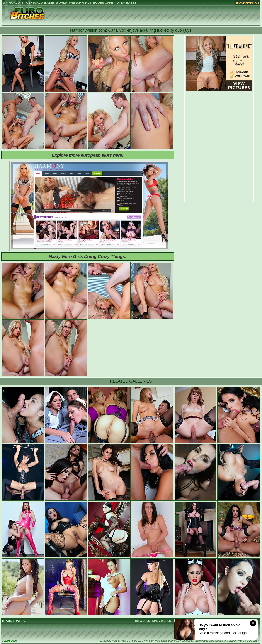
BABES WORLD (183, 621)
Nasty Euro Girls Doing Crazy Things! (88, 256)
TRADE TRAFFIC (14, 621)
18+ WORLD (142, 621)
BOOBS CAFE (227, 621)
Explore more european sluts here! (88, 155)
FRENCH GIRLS (206, 621)
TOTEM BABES (248, 621)
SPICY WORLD (162, 621)
